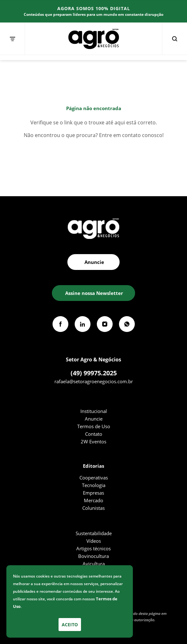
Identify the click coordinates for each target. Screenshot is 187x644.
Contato (94, 434)
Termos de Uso (94, 426)
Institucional (94, 411)
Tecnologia (94, 485)
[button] (93, 293)
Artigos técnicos (93, 548)
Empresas (93, 493)
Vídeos (94, 541)
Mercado (93, 500)
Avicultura (94, 564)
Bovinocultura (93, 556)
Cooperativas (94, 478)
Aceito (70, 625)
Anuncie (94, 419)
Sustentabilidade (94, 533)
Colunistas (93, 508)
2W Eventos (93, 441)
